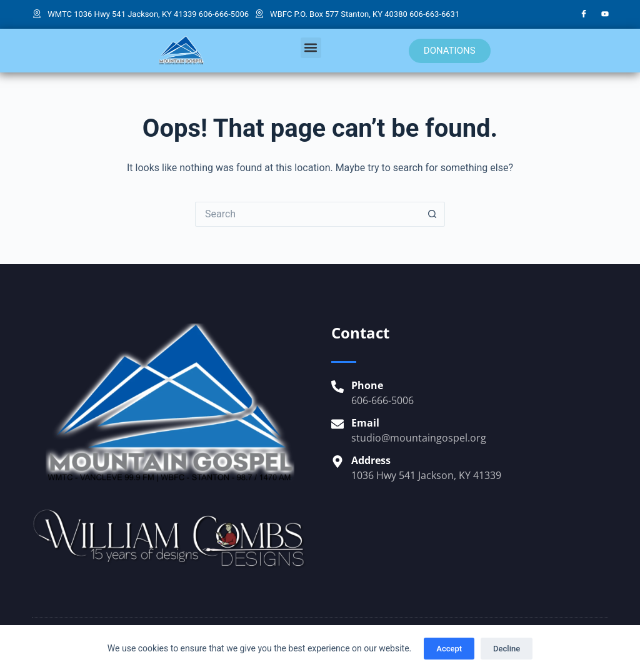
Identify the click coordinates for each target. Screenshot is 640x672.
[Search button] (432, 214)
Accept (449, 649)
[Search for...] (307, 214)
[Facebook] (584, 14)
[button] (311, 48)
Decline (507, 649)
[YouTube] (605, 14)
